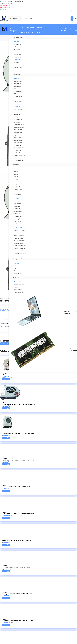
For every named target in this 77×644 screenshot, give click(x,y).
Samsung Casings (19, 219)
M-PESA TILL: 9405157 (27, 32)
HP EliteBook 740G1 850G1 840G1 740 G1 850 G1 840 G (18, 621)
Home (22, 27)
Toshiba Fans (17, 194)
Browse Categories (13, 30)
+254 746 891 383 (19, 2)
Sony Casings (17, 221)
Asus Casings (17, 204)
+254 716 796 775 (8, 2)
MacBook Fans (18, 187)
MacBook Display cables (20, 246)
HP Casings (17, 209)
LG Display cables (18, 243)
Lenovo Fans (17, 182)
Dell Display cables (19, 236)
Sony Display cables (19, 251)
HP (8, 323)
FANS (3, 305)
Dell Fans (16, 177)
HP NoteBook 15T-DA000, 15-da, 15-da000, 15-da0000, (18, 404)
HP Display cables (18, 238)
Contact (38, 32)
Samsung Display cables (20, 248)
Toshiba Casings (18, 224)
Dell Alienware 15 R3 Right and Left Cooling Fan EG (17, 540)
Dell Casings (17, 206)
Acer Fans (16, 172)
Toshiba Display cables (20, 253)
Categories (31, 27)
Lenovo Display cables (20, 241)
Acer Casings (17, 201)
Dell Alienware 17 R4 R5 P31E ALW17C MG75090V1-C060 (18, 460)
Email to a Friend (5, 298)
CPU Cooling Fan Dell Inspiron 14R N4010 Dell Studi (17, 567)
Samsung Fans (18, 189)
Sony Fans (16, 192)
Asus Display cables (19, 233)
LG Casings (17, 214)
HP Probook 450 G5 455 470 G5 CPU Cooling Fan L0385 (18, 514)
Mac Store (40, 27)
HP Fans (16, 179)
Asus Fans (16, 174)
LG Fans (16, 184)
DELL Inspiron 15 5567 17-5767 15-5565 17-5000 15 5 (17, 594)
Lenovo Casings (18, 211)
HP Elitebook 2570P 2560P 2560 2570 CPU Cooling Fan (18, 487)
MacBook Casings (19, 216)
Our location (67, 11)
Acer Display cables (19, 230)
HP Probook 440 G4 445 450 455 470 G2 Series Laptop (18, 433)
